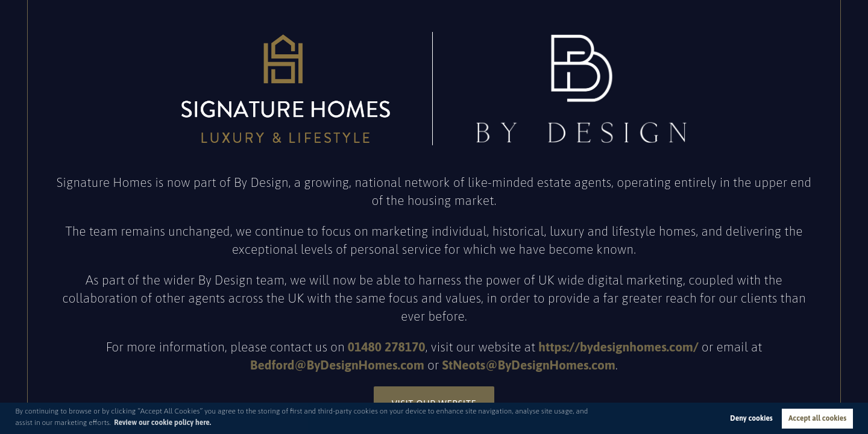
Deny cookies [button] (751, 418)
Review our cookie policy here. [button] (162, 423)
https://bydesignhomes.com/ (618, 347)
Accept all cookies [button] (817, 418)
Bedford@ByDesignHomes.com (337, 365)
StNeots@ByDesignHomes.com (529, 365)
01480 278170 (387, 347)
